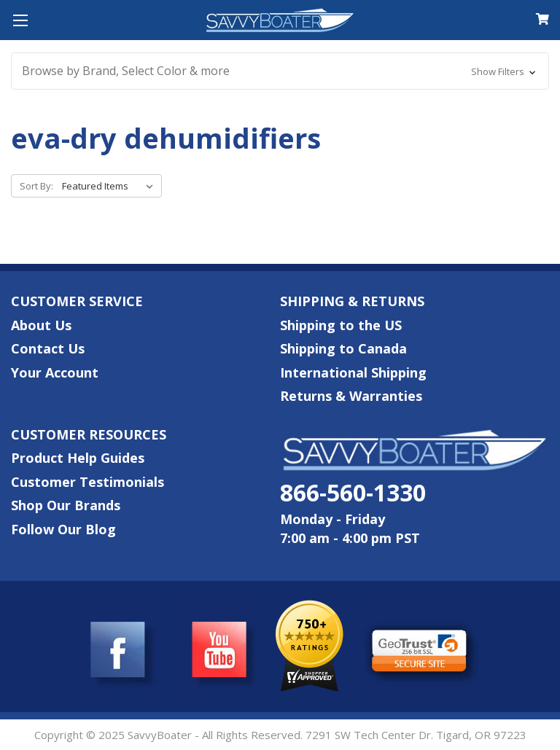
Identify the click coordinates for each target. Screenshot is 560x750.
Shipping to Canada (343, 348)
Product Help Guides (78, 458)
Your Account (55, 372)
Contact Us (48, 348)
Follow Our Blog (63, 529)
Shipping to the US (341, 325)
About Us (41, 325)
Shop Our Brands (66, 505)
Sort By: (36, 186)
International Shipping (353, 372)
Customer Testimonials (87, 482)
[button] (280, 71)
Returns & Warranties (351, 396)
